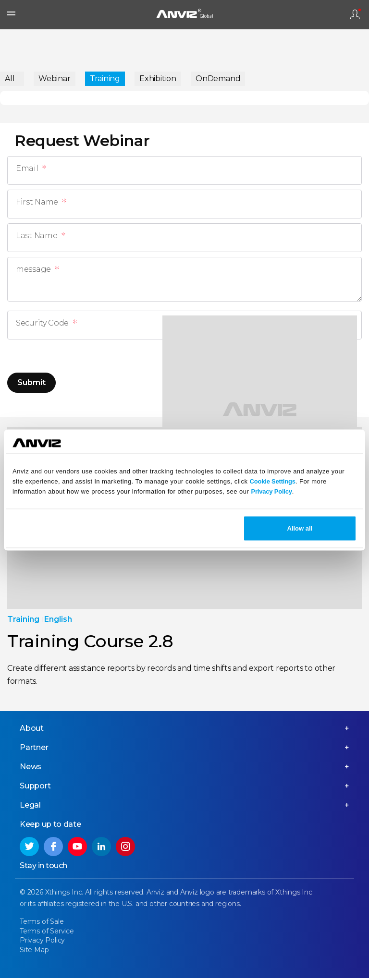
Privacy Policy (271, 491)
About (32, 730)
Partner (34, 749)
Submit (31, 382)
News (31, 768)
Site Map (34, 952)
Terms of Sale (42, 923)
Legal (30, 807)
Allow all (300, 528)
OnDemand (218, 79)
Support (35, 788)
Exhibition (158, 79)
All (10, 79)
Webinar (55, 79)
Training (105, 79)
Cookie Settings (273, 481)
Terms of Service (47, 933)
